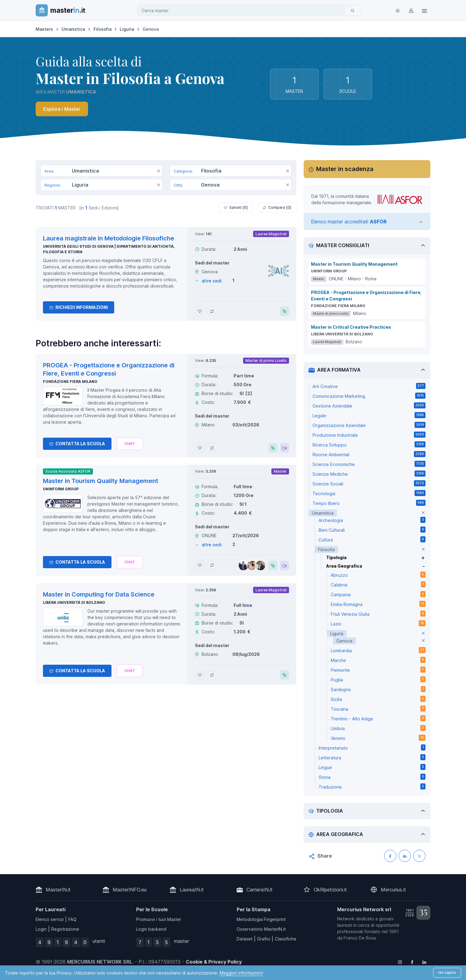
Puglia (378, 679)
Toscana (378, 709)
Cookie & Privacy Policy (214, 962)
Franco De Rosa (360, 938)
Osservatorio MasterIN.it (261, 929)
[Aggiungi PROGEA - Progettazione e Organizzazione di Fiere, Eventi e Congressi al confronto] (212, 448)
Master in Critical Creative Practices (351, 327)
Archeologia (372, 520)
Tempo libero (369, 503)
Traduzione (372, 786)
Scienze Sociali (369, 483)
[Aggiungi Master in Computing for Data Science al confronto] (212, 675)
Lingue (372, 767)
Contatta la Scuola (77, 444)
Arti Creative (369, 386)
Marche (378, 660)
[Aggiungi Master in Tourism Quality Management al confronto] (212, 565)
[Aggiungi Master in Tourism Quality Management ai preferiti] (200, 565)
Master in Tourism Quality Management (354, 264)
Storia (372, 777)
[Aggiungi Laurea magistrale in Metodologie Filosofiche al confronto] (212, 311)
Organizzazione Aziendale (369, 425)
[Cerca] (353, 10)
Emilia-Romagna (378, 604)
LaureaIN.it (192, 890)
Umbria (378, 728)
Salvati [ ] (236, 208)
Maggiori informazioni (241, 973)
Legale (369, 415)
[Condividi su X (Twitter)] (419, 856)
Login (41, 929)
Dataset (245, 939)
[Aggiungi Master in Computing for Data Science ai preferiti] (200, 675)
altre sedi (212, 281)
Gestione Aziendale (369, 405)
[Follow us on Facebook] (412, 962)
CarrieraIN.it (259, 890)
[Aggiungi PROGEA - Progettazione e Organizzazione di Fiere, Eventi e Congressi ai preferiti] (200, 448)
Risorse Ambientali (369, 454)
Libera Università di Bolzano (74, 602)
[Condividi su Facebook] (390, 856)
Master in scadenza (345, 169)
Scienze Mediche (369, 474)
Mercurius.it (393, 890)
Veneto (378, 738)
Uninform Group (61, 489)
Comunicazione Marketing (369, 396)
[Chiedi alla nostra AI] (130, 444)
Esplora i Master (62, 109)
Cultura (372, 539)
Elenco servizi (50, 919)
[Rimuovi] (159, 171)
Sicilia (378, 699)
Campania (378, 594)
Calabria (378, 584)
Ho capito (447, 973)
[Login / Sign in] (411, 10)
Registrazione (65, 929)
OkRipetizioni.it (330, 890)
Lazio (378, 623)
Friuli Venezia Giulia (378, 614)
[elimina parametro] (423, 513)
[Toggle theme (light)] (397, 10)
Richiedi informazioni (79, 307)
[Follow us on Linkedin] (424, 962)
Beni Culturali (372, 530)
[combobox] (243, 10)
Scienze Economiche (369, 464)
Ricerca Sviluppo (369, 444)
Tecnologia (369, 493)
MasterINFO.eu (130, 890)
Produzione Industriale (369, 435)
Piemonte (378, 670)
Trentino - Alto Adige (378, 718)
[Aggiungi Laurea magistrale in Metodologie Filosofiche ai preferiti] (200, 311)
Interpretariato (372, 747)
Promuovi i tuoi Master (159, 919)
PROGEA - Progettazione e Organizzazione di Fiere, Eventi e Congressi (366, 296)
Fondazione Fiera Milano (70, 381)
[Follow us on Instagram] (400, 962)
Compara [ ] (277, 208)
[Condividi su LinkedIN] (405, 856)
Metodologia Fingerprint (261, 919)
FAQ (72, 919)
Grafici (264, 939)
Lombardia (378, 650)
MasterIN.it (58, 890)
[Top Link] (424, 10)
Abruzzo (378, 575)
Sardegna (378, 689)
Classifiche (286, 939)
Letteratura (372, 757)
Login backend (151, 929)
